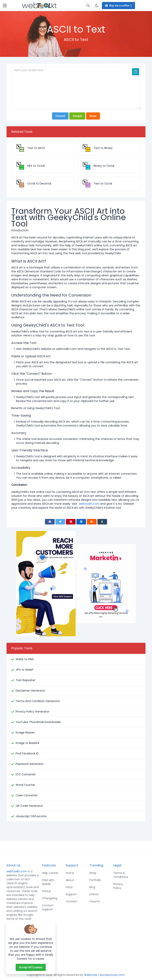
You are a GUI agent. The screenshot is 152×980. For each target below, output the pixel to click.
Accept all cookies (31, 967)
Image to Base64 (28, 743)
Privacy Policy (118, 886)
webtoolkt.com (17, 871)
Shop (93, 873)
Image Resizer (25, 732)
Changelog (50, 898)
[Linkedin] (81, 522)
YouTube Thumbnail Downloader (38, 722)
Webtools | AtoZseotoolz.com (104, 975)
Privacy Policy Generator (32, 712)
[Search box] (88, 6)
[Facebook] (50, 522)
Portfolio (95, 880)
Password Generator (30, 764)
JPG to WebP (24, 670)
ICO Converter (26, 774)
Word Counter (25, 785)
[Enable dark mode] (97, 6)
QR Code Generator (29, 806)
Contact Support (48, 907)
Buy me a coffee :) (118, 6)
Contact (72, 901)
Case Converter (27, 795)
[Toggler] (5, 6)
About (70, 880)
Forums (95, 901)
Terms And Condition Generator (38, 701)
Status (46, 891)
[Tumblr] (102, 522)
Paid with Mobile (48, 882)
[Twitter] (60, 522)
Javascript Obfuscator (31, 816)
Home (70, 873)
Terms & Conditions (121, 875)
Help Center (50, 873)
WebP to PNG (25, 659)
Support (71, 894)
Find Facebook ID (27, 753)
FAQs (69, 887)
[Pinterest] (71, 522)
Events (94, 894)
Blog (92, 887)
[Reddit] (92, 522)
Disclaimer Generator (30, 691)
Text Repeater (25, 680)
